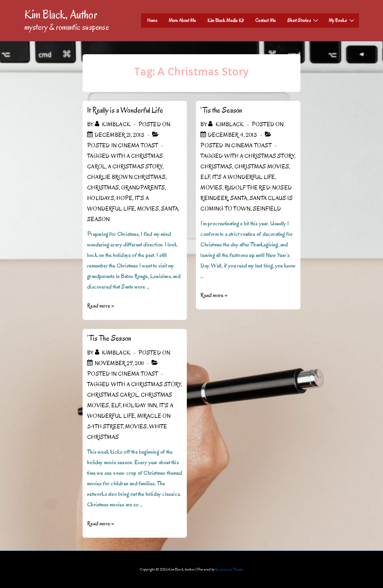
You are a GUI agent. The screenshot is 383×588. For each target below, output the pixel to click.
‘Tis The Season (109, 338)
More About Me (182, 20)
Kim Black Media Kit (226, 20)
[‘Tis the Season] (232, 135)
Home (152, 20)
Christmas (103, 188)
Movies (148, 209)
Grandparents (143, 188)
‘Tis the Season (221, 110)
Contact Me (265, 20)
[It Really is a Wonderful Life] (119, 135)
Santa (170, 209)
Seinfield (267, 209)
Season (98, 219)
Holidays (101, 198)
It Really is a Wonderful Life (125, 110)
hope (124, 198)
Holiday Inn (140, 405)
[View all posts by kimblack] (113, 124)
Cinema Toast (138, 145)
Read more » (101, 306)
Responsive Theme (229, 569)
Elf (205, 177)
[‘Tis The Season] (119, 363)
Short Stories (303, 20)
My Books (342, 20)
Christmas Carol (113, 395)
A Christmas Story (135, 167)
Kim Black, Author (61, 14)
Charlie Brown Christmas (126, 177)
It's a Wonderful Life (244, 177)
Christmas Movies (262, 167)
